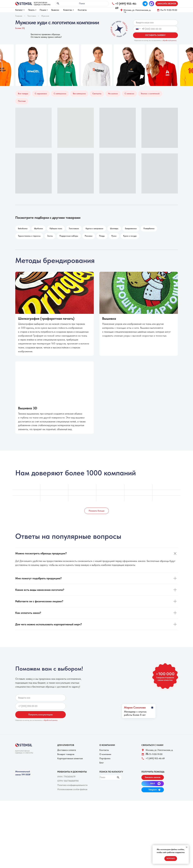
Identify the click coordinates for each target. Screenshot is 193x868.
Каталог (19, 10)
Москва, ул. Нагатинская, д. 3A (137, 11)
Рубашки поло (56, 228)
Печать (31, 10)
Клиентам (68, 10)
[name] (155, 23)
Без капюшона (79, 94)
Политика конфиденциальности (72, 785)
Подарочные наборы (69, 236)
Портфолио (105, 758)
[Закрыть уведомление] (187, 847)
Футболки (39, 228)
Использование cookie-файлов (72, 789)
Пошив (43, 10)
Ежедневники (131, 228)
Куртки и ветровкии (94, 228)
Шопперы (114, 228)
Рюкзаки (89, 236)
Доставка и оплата (67, 750)
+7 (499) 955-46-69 (155, 758)
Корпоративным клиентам (70, 758)
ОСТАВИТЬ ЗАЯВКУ (155, 35)
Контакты (82, 10)
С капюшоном (60, 94)
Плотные (22, 101)
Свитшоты (97, 94)
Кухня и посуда (130, 236)
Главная (19, 16)
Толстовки (32, 16)
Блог (102, 763)
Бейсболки (23, 228)
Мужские (45, 16)
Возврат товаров (66, 754)
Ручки (114, 236)
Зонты (50, 236)
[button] (167, 4)
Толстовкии (74, 228)
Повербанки (149, 228)
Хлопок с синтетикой (150, 94)
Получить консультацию (41, 715)
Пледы (102, 236)
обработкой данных (170, 40)
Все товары (23, 94)
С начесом (129, 94)
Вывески (55, 10)
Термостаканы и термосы (29, 236)
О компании (105, 754)
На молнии (113, 94)
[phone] (41, 706)
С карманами (41, 94)
